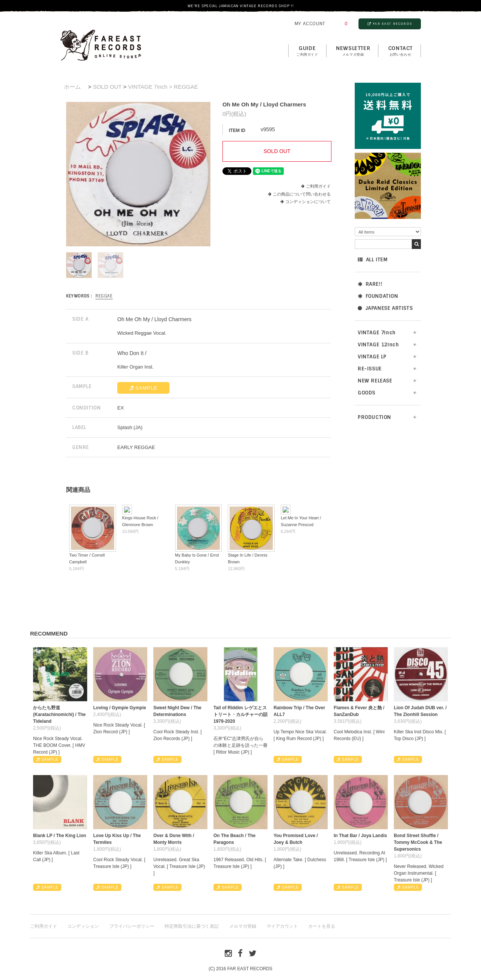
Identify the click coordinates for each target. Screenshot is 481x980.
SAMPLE (143, 388)
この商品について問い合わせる (302, 194)
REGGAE (104, 296)
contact (400, 51)
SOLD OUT (107, 87)
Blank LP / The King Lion (60, 836)
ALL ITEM (373, 260)
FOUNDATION (378, 296)
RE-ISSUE (370, 369)
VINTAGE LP (372, 357)
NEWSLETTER (353, 51)
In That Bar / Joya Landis (360, 836)
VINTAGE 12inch (378, 345)
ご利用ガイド (318, 186)
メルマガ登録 (243, 926)
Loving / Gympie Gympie (120, 708)
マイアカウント (282, 926)
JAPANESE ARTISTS (385, 308)
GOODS (367, 393)
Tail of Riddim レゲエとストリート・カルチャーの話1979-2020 (240, 715)
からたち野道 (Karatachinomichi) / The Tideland (59, 715)
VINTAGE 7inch (377, 333)
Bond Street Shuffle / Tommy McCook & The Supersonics (418, 842)
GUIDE (307, 51)
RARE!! (370, 284)
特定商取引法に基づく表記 (192, 926)
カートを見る (322, 926)
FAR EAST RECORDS (390, 24)
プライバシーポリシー (132, 926)
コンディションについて (306, 202)
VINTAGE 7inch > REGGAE (163, 87)
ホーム (72, 87)
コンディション (83, 926)
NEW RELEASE (375, 381)
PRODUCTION (374, 417)
